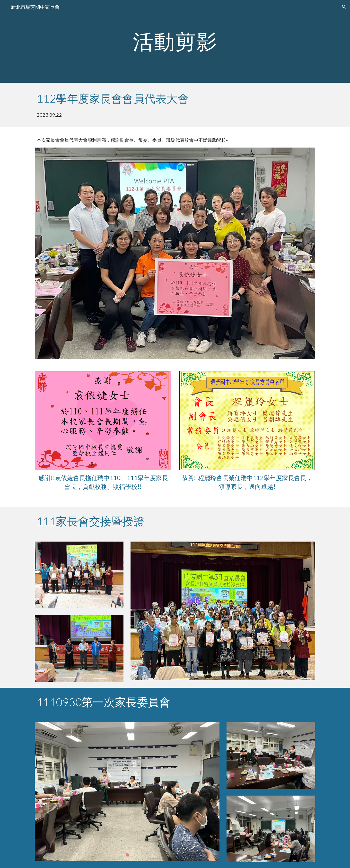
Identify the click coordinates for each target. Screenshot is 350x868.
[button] (344, 7)
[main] (175, 41)
